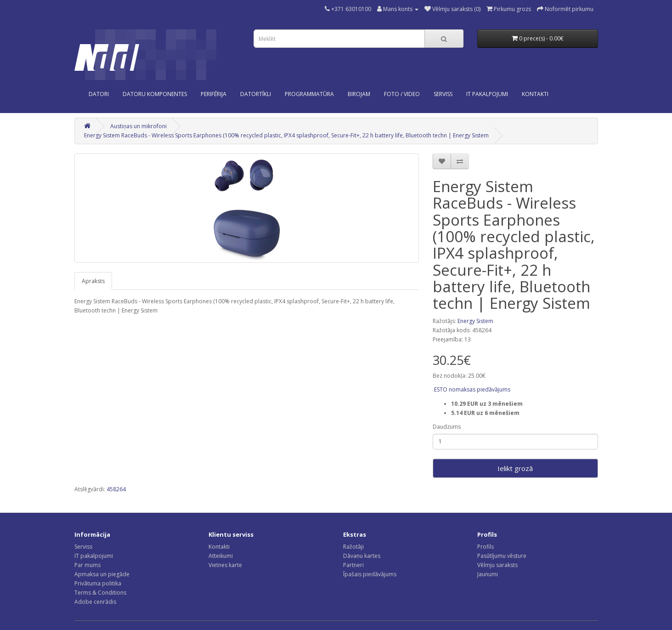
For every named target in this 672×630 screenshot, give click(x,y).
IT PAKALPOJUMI (487, 94)
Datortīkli (256, 94)
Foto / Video (402, 94)
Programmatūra (309, 94)
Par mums (88, 565)
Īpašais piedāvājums (370, 574)
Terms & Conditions (100, 593)
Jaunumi (488, 574)
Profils (486, 547)
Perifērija (214, 94)
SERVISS (443, 94)
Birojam (359, 94)
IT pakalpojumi (94, 556)
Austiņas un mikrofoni (138, 126)
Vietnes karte (225, 565)
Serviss (83, 547)
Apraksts (93, 281)
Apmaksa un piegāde (102, 574)
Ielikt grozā (515, 468)
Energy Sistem (475, 321)
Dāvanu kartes (362, 556)
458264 (116, 489)
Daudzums (447, 427)
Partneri (353, 565)
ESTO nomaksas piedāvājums (472, 389)
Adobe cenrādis (95, 602)
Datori (99, 94)
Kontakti (219, 547)
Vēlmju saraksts (497, 565)
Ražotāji (353, 547)
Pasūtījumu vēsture (502, 556)
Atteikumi (221, 556)
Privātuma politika (98, 583)
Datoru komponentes (155, 94)
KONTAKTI (535, 94)
